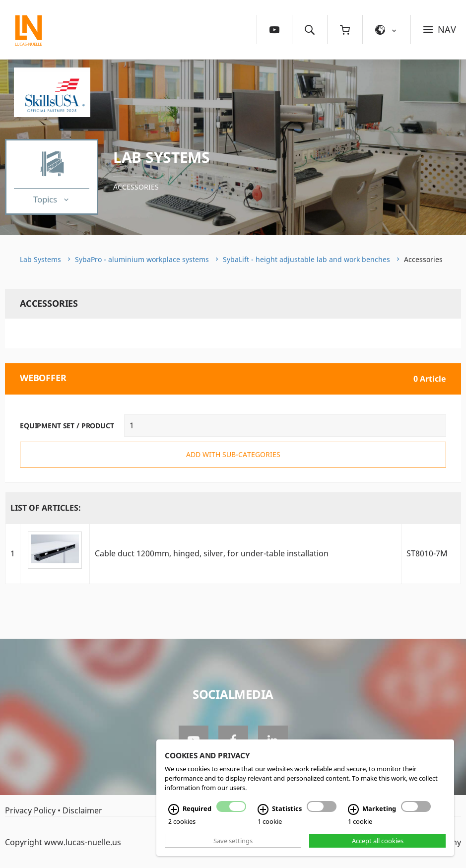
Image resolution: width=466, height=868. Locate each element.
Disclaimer (82, 810)
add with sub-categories (233, 454)
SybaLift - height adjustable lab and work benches (306, 259)
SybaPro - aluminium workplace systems (142, 259)
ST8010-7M (427, 553)
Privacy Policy (30, 810)
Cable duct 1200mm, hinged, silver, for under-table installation (212, 553)
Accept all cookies (378, 841)
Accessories (136, 187)
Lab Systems (162, 157)
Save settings (233, 841)
